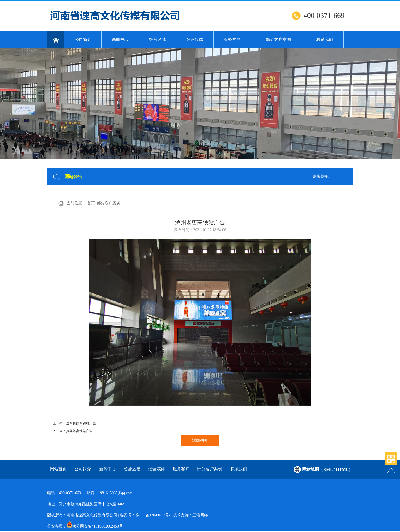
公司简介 (83, 39)
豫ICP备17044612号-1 (154, 515)
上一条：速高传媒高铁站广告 (74, 423)
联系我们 (325, 39)
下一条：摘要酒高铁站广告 (73, 431)
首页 (91, 203)
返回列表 (200, 440)
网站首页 (58, 469)
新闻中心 (120, 39)
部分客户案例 (278, 39)
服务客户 (232, 39)
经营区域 (157, 39)
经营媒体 (195, 39)
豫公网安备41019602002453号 (97, 526)
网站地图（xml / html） (327, 469)
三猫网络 (200, 515)
